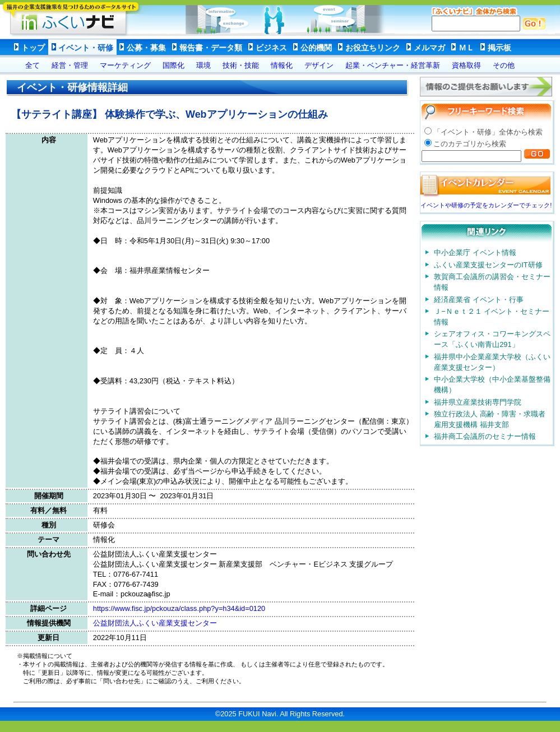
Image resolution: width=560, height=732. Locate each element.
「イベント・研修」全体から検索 (488, 132)
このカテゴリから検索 (470, 144)
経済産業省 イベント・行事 (479, 300)
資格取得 (466, 65)
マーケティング (125, 65)
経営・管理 (70, 65)
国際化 (173, 65)
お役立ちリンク (373, 48)
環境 (203, 65)
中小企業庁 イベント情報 (475, 253)
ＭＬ (466, 48)
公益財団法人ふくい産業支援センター (155, 623)
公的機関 (316, 48)
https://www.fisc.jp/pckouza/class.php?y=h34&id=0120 (179, 608)
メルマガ (429, 48)
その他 (504, 65)
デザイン (319, 65)
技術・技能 (241, 65)
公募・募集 (146, 48)
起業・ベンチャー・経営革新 (393, 65)
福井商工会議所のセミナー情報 (485, 436)
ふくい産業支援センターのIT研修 (488, 265)
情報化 (282, 65)
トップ (33, 48)
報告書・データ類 (211, 48)
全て (33, 65)
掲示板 (499, 48)
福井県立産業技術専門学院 (478, 402)
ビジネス (271, 48)
